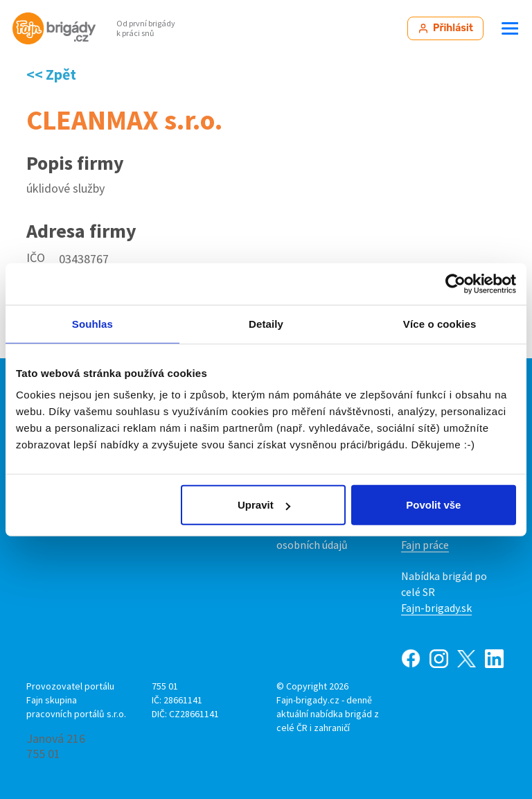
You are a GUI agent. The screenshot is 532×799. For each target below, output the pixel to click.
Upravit (264, 505)
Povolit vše (433, 505)
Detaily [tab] (266, 323)
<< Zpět (51, 74)
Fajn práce (425, 545)
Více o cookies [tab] (440, 323)
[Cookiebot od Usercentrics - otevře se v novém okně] (455, 283)
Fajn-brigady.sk (436, 608)
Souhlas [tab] (92, 323)
